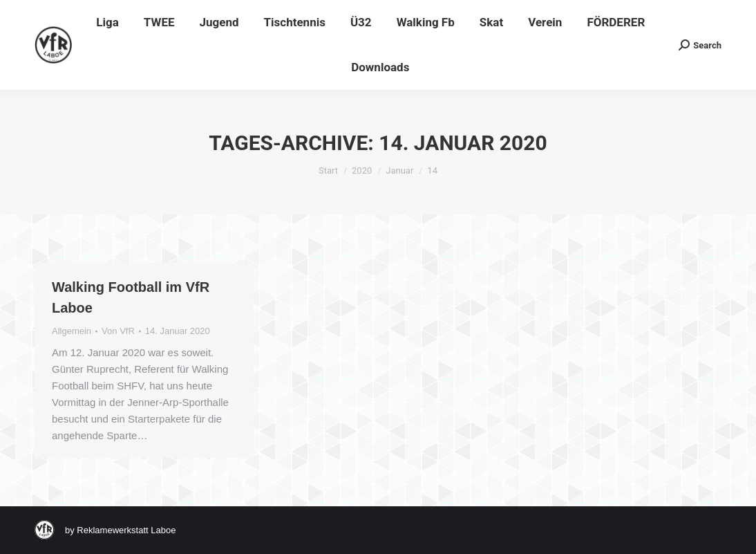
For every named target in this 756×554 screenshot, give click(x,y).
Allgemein (72, 331)
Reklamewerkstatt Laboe (126, 530)
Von (118, 331)
